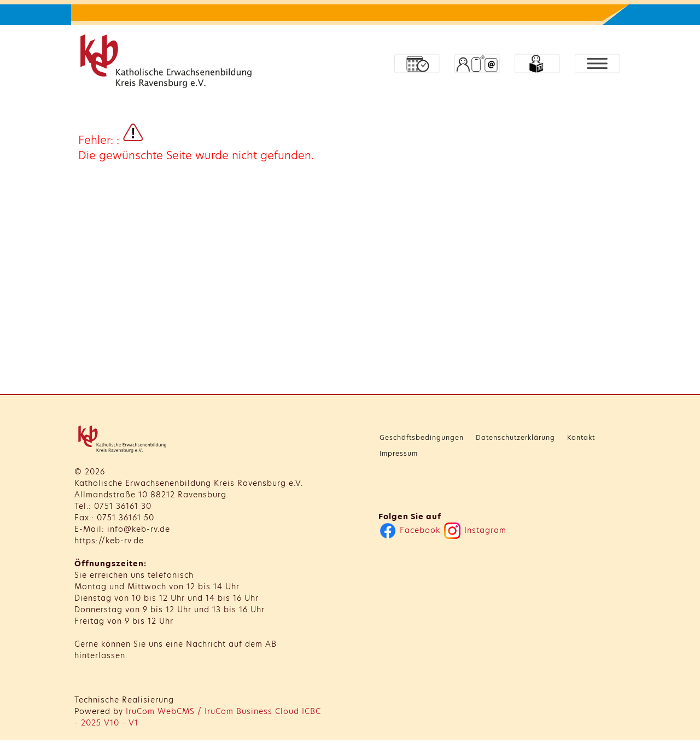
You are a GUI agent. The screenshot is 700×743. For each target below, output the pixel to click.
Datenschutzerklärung (520, 437)
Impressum (404, 453)
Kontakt (586, 437)
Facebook (415, 530)
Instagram (480, 530)
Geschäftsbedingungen (427, 437)
